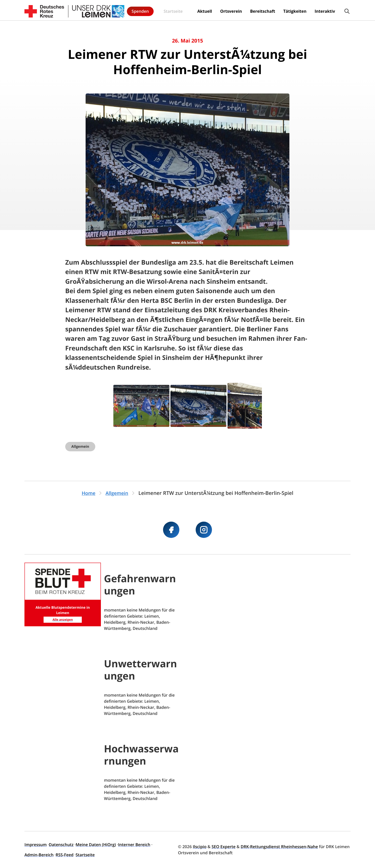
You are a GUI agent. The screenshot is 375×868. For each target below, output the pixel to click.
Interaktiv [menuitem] (281, 10)
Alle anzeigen (63, 619)
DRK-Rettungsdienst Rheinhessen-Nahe (279, 847)
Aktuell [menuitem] (161, 10)
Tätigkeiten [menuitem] (251, 10)
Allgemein (80, 447)
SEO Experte (224, 847)
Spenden (337, 10)
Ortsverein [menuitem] (187, 10)
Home (88, 493)
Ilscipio (200, 847)
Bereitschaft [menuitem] (219, 10)
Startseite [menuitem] (136, 10)
